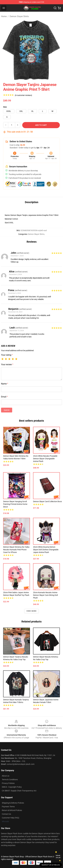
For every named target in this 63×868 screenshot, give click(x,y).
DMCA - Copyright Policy (12, 787)
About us (6, 776)
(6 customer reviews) (23, 95)
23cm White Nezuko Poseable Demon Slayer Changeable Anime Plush (45, 459)
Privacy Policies (8, 783)
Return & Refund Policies (12, 810)
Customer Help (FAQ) (11, 818)
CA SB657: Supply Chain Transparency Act (19, 791)
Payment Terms (8, 807)
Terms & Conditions (10, 780)
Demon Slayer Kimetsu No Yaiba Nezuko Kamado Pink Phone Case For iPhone (16, 550)
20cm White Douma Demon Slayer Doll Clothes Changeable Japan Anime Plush (46, 550)
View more (32, 611)
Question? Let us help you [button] (51, 865)
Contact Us (6, 814)
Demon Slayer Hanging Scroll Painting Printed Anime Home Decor (15, 504)
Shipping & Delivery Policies (13, 803)
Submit (7, 410)
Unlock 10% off (58, 857)
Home (4, 16)
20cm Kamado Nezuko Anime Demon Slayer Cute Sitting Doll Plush (45, 595)
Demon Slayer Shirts (19, 16)
